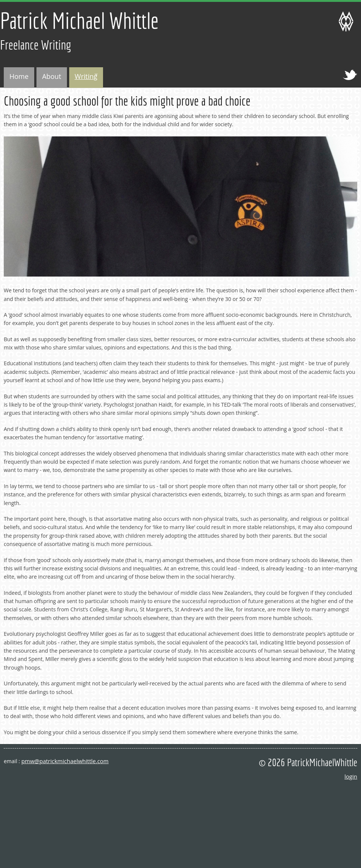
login (351, 776)
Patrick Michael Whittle (79, 20)
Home (19, 76)
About (52, 76)
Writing (84, 77)
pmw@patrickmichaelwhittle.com (65, 761)
